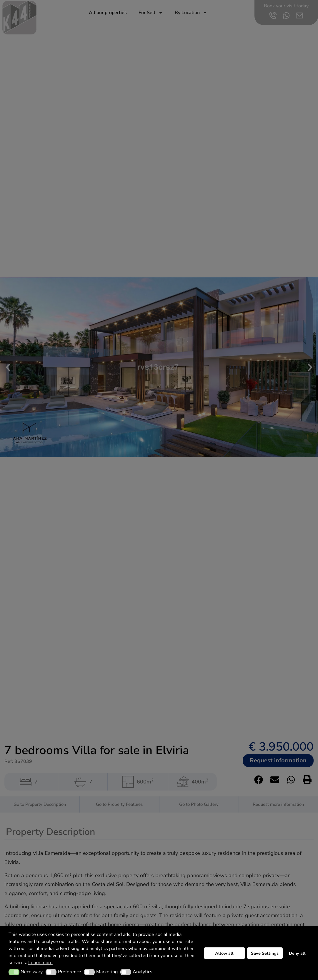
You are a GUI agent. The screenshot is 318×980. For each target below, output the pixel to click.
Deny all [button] (297, 953)
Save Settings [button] (265, 953)
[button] (14, 972)
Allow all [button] (224, 953)
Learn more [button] (40, 963)
